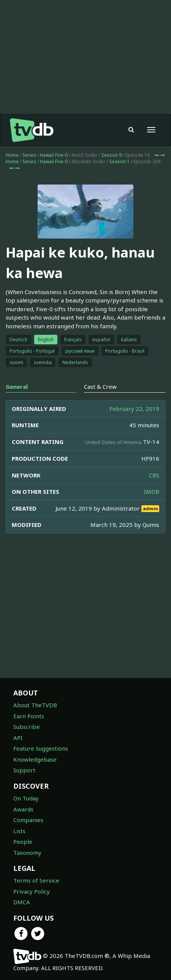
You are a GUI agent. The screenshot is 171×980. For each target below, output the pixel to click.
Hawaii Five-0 (54, 155)
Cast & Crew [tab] (100, 387)
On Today (26, 798)
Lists (19, 831)
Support (24, 770)
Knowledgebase (35, 759)
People (23, 842)
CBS (154, 475)
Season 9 (112, 155)
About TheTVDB (35, 705)
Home (12, 155)
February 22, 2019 (134, 409)
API (18, 738)
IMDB (152, 492)
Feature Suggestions (41, 748)
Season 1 (120, 161)
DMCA (22, 902)
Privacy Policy (32, 891)
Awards (23, 809)
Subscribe (27, 727)
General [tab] (17, 387)
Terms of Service (36, 880)
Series (29, 155)
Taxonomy (27, 853)
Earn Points (29, 716)
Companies (28, 820)
